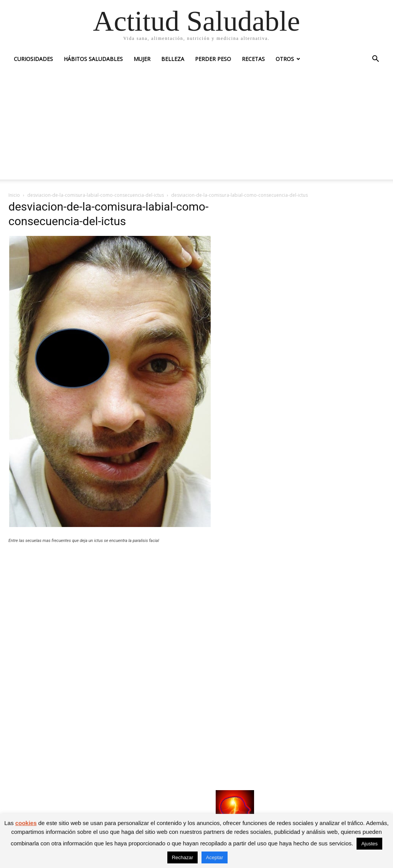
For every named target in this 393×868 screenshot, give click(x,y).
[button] (375, 60)
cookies (26, 823)
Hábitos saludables (93, 59)
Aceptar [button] (215, 857)
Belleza (173, 59)
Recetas (253, 59)
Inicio (14, 195)
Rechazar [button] (183, 857)
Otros (285, 59)
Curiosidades (33, 59)
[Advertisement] (196, 126)
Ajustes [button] (369, 844)
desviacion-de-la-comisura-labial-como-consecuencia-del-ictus (96, 195)
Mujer (142, 59)
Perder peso (213, 59)
